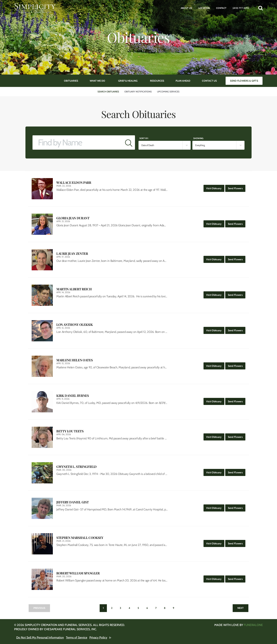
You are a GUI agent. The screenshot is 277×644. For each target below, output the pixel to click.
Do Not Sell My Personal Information (40, 637)
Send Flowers (237, 187)
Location (204, 8)
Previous (39, 608)
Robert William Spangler (78, 573)
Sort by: (144, 138)
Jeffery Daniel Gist (73, 502)
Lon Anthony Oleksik (75, 325)
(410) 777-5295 (241, 8)
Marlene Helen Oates (74, 360)
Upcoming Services (168, 92)
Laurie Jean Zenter (72, 254)
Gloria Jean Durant (73, 218)
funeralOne (253, 625)
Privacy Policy (98, 637)
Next (241, 608)
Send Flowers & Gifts (244, 81)
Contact (221, 8)
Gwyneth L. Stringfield (76, 467)
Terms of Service (77, 637)
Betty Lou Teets (70, 431)
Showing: (198, 138)
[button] (261, 8)
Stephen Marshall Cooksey (80, 538)
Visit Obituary (215, 187)
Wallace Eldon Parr (74, 183)
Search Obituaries (108, 92)
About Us (186, 8)
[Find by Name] (78, 142)
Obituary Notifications (138, 92)
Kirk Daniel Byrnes (73, 396)
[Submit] (129, 142)
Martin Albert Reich (74, 289)
